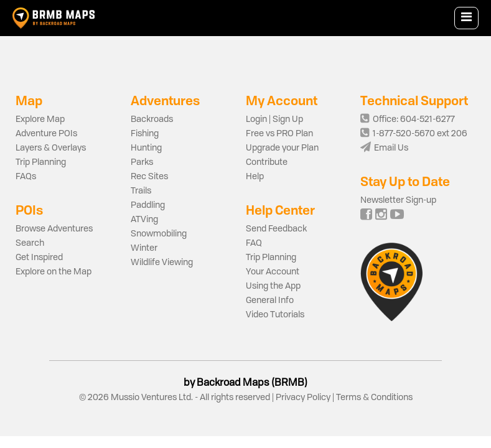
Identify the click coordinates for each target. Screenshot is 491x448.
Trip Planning (41, 162)
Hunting (146, 148)
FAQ (254, 243)
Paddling (148, 205)
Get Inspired (39, 258)
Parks (142, 162)
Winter (144, 248)
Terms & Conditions (373, 398)
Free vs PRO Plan (279, 134)
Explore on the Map (54, 272)
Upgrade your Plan (282, 148)
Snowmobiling (159, 234)
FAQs (26, 177)
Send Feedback (276, 229)
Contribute (267, 162)
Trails (141, 191)
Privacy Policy (303, 398)
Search (30, 243)
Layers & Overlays (51, 148)
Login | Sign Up (274, 119)
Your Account (273, 272)
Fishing (145, 134)
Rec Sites (149, 177)
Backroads (152, 119)
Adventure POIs (46, 134)
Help (255, 177)
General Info (270, 301)
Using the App (273, 286)
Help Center (280, 210)
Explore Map (40, 119)
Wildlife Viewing (162, 263)
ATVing (144, 220)
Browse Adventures (54, 229)
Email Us (384, 148)
